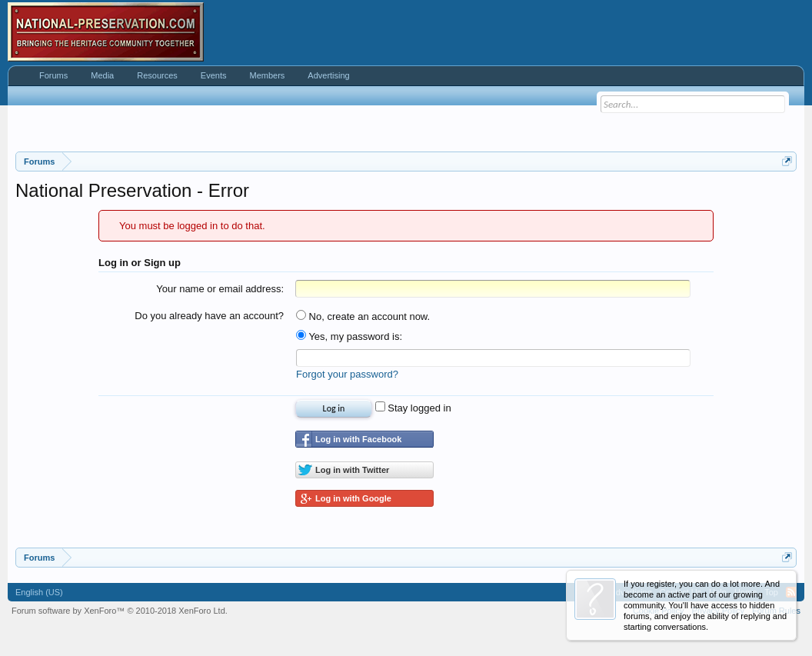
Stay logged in (413, 408)
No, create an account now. (363, 316)
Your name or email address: (220, 289)
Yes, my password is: (349, 336)
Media (102, 75)
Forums (53, 75)
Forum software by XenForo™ (120, 611)
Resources (157, 75)
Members (267, 75)
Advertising (328, 75)
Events (214, 75)
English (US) (39, 592)
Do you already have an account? (209, 316)
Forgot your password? (347, 374)
